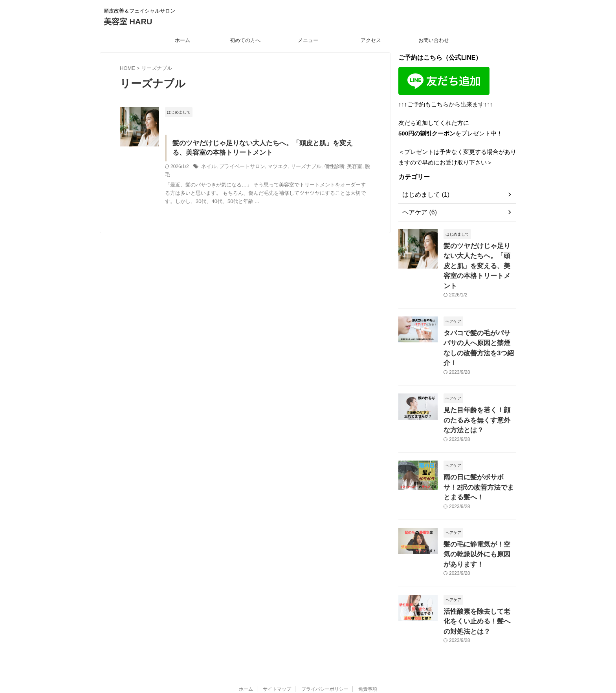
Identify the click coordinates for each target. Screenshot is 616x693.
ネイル (208, 168)
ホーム (182, 40)
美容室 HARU (128, 22)
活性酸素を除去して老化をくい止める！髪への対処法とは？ (479, 554)
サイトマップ (277, 620)
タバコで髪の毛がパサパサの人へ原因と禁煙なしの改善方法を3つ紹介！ (479, 326)
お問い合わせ (434, 40)
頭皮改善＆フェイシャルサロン (308, 635)
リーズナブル (299, 168)
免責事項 (368, 620)
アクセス (371, 40)
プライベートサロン (239, 168)
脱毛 (358, 168)
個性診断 (325, 168)
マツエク (272, 168)
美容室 (344, 168)
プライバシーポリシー (325, 620)
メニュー (308, 40)
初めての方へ (245, 40)
